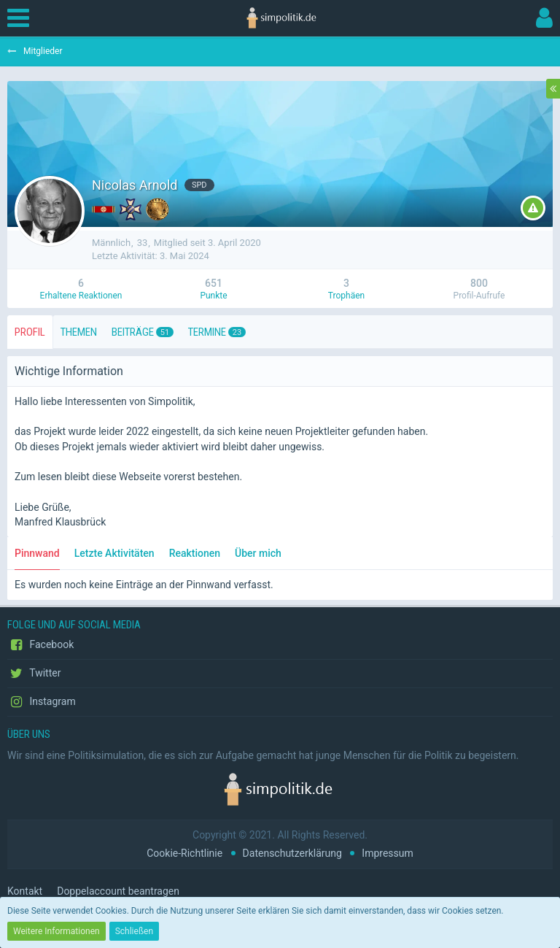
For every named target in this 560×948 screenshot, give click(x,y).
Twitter (34, 674)
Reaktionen (195, 553)
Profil (30, 332)
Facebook (40, 645)
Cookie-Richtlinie (184, 853)
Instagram (42, 702)
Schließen (134, 931)
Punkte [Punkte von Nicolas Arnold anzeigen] (213, 296)
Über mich (258, 553)
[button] (22, 18)
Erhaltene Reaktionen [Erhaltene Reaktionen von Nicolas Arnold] (81, 296)
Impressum (387, 853)
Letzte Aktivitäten (114, 553)
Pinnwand (37, 553)
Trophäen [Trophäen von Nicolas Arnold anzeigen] (346, 296)
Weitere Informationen (57, 931)
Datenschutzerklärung (292, 853)
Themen (79, 332)
